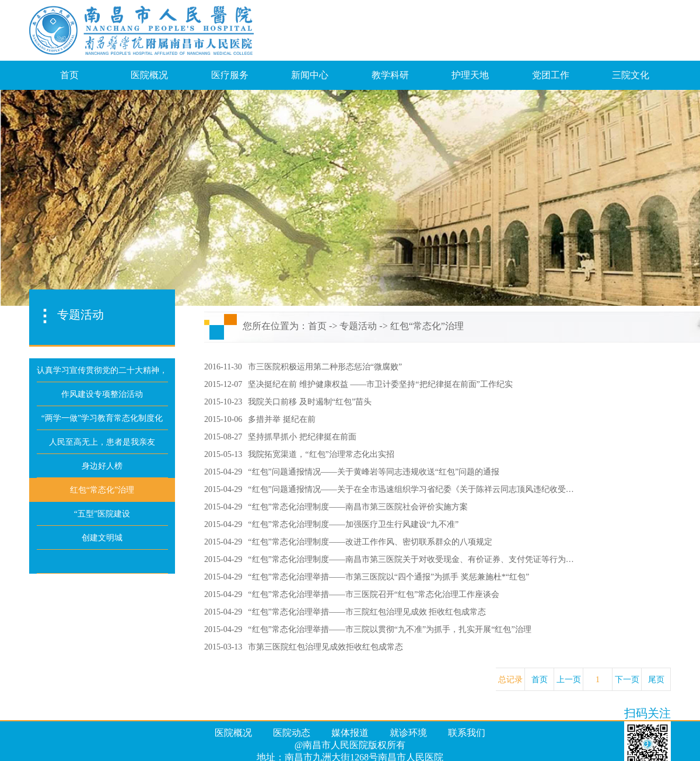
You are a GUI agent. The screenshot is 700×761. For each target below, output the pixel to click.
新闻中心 (310, 75)
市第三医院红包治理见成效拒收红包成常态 (325, 647)
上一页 (569, 680)
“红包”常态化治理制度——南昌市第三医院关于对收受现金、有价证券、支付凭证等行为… (411, 559)
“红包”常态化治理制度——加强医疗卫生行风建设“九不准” (353, 524)
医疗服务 (230, 75)
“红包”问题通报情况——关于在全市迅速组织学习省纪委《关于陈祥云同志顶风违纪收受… (411, 489)
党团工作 (551, 75)
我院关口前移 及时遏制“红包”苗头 (310, 402)
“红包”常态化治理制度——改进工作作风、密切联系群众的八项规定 (370, 542)
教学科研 (390, 75)
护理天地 (470, 75)
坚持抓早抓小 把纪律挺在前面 (302, 437)
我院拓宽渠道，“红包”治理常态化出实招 (321, 454)
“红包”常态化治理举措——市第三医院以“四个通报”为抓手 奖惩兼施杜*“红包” (388, 577)
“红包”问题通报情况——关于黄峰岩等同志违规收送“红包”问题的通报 (374, 472)
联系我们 (467, 733)
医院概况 (149, 75)
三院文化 (631, 75)
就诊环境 (408, 733)
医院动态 (292, 733)
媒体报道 (350, 733)
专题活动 (358, 326)
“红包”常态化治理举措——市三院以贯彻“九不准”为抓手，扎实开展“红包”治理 (389, 629)
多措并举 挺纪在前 (282, 419)
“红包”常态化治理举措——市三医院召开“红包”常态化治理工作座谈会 (374, 594)
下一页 (627, 680)
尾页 (656, 680)
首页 (69, 75)
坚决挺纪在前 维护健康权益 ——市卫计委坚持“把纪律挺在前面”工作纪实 (380, 384)
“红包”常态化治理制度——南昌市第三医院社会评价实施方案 (358, 507)
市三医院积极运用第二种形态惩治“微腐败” (325, 367)
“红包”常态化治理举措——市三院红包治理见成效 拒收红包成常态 (367, 612)
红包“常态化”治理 (427, 326)
